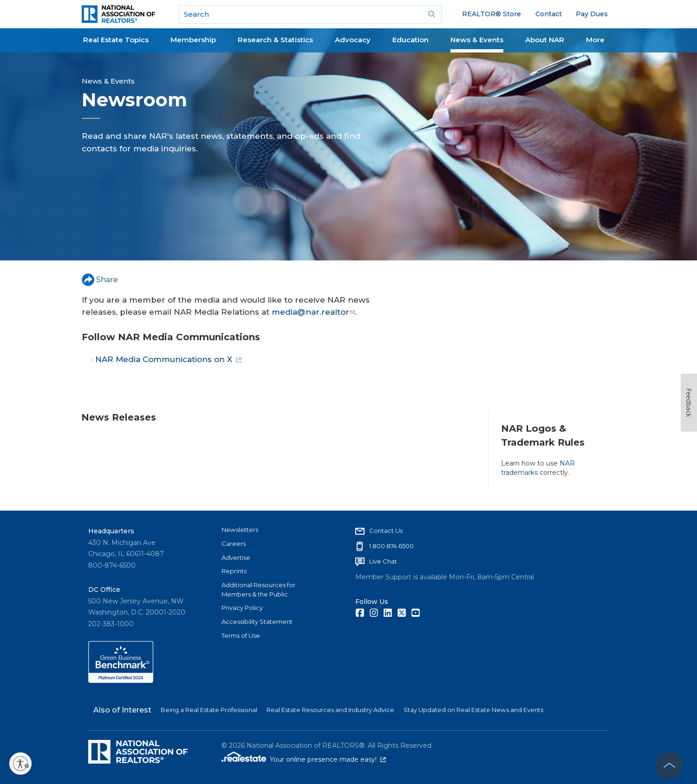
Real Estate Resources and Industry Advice (330, 710)
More (595, 40)
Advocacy (353, 40)
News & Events (477, 40)
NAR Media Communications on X (168, 359)
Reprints (234, 571)
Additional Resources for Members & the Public (258, 590)
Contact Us (386, 531)
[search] (310, 14)
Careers (234, 544)
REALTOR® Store (492, 14)
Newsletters (240, 530)
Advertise (236, 557)
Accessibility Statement (257, 622)
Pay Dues (592, 14)
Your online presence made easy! (328, 759)
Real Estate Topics (116, 40)
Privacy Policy (242, 608)
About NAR (545, 40)
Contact (549, 14)
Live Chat (383, 561)
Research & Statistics (275, 40)
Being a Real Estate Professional (209, 710)
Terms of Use (241, 635)
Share (100, 280)
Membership (193, 40)
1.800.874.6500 (391, 546)
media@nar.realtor (313, 312)
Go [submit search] (431, 14)
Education (410, 40)
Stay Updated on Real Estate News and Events (473, 710)
